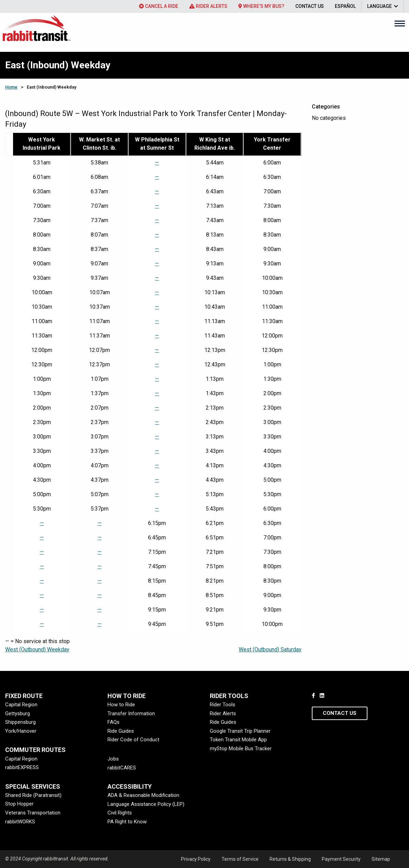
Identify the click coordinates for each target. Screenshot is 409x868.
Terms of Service (240, 859)
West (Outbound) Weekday (37, 649)
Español (345, 6)
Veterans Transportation (33, 813)
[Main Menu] (400, 23)
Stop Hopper (19, 804)
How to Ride (121, 705)
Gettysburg (18, 713)
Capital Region (21, 705)
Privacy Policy (196, 859)
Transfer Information (131, 713)
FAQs (113, 722)
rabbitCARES (122, 768)
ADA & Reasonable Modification (143, 795)
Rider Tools (223, 705)
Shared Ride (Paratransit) (33, 795)
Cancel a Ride (159, 6)
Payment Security (341, 859)
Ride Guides (121, 731)
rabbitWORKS (20, 822)
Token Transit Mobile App (238, 740)
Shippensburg (20, 722)
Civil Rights (120, 813)
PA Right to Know (127, 822)
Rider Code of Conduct (133, 740)
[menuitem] (159, 6)
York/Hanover (21, 731)
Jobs (113, 759)
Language (379, 6)
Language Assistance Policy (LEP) (146, 804)
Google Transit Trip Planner (240, 731)
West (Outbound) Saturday (270, 649)
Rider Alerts (208, 6)
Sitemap (381, 859)
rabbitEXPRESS (22, 767)
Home (11, 87)
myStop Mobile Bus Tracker (241, 749)
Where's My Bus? (261, 6)
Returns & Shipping (290, 859)
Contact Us (310, 6)
